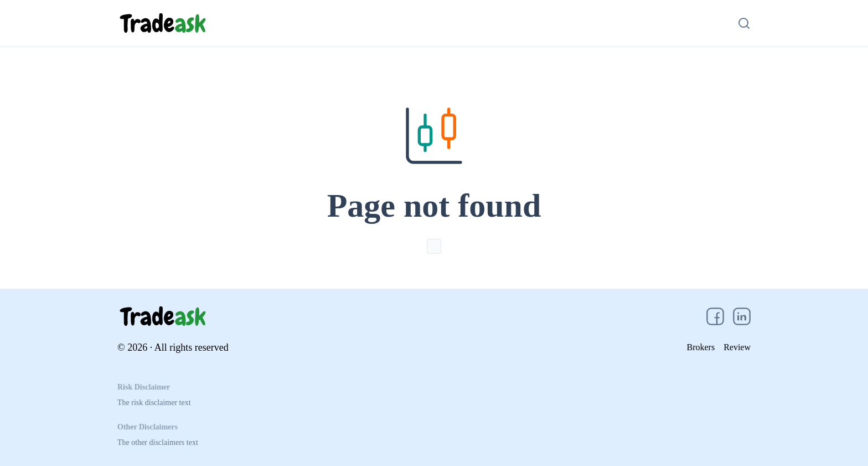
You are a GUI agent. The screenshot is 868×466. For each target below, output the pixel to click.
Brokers (701, 347)
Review (737, 347)
